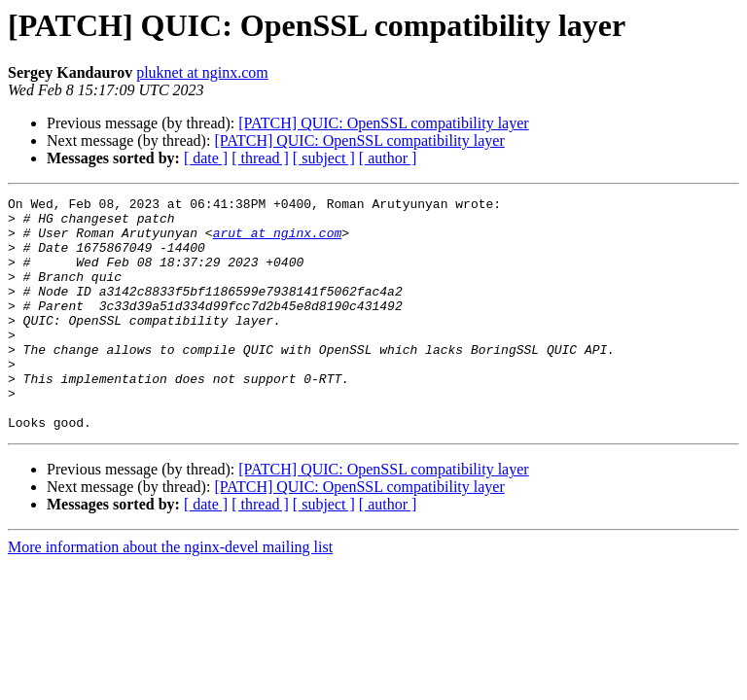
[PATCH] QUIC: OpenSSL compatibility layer (383, 123)
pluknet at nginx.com (202, 72)
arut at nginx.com (278, 241)
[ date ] (206, 158)
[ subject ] (324, 158)
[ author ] (388, 158)
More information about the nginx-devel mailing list (170, 594)
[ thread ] (260, 158)
